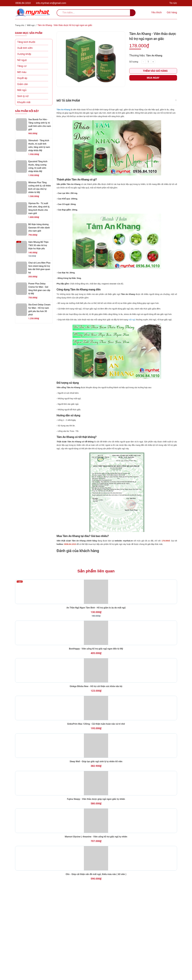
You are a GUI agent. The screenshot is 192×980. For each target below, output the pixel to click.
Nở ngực (22, 60)
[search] (96, 13)
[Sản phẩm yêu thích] (156, 13)
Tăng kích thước (26, 42)
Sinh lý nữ (23, 96)
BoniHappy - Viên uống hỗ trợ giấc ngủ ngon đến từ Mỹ (96, 682)
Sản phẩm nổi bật (27, 111)
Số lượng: (134, 62)
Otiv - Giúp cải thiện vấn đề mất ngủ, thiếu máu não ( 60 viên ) (96, 961)
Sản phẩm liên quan (96, 585)
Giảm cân (23, 84)
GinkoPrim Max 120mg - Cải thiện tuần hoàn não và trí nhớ (96, 775)
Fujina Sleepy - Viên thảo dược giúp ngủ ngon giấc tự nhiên (96, 868)
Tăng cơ (22, 66)
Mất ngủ (22, 90)
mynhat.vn (128, 553)
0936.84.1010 (23, 3)
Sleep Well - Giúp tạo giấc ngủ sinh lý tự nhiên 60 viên (96, 822)
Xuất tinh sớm (25, 48)
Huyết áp (22, 78)
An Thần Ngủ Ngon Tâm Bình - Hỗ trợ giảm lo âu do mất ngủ (96, 632)
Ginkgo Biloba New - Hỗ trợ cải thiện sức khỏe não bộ (96, 729)
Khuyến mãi (24, 102)
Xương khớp (24, 54)
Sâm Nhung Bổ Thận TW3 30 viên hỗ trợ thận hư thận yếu (39, 245)
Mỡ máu (22, 72)
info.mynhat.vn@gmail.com (51, 3)
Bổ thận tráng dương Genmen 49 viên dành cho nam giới (40, 228)
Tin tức (173, 3)
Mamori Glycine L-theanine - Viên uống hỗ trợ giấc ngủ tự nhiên (96, 914)
